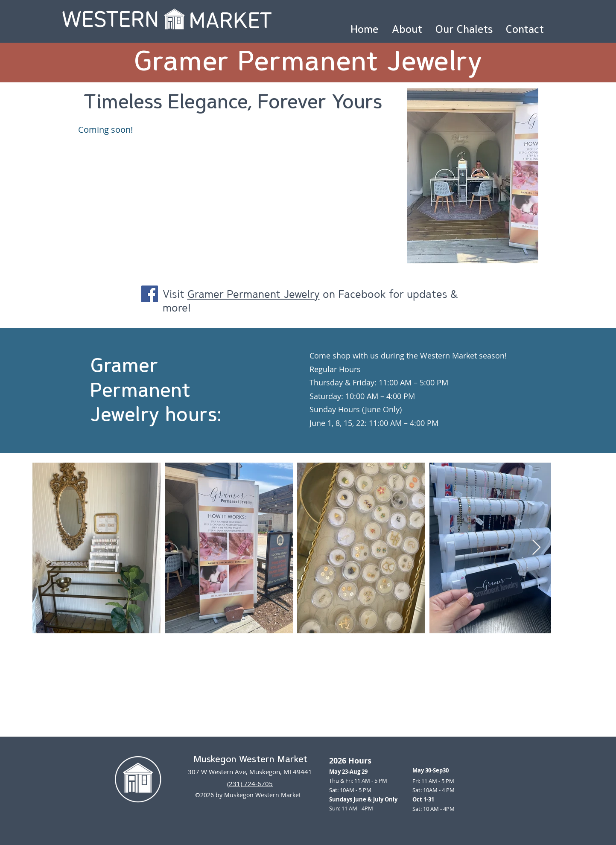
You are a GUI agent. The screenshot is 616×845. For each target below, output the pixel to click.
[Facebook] (150, 294)
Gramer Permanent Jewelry (254, 294)
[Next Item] (536, 548)
